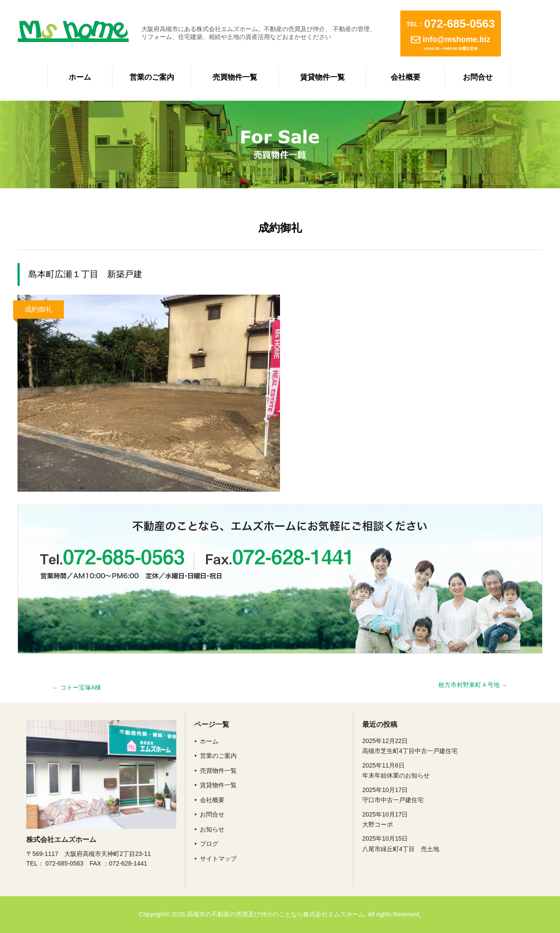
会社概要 (406, 77)
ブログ (209, 844)
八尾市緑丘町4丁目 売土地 (437, 843)
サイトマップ (218, 859)
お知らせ (212, 829)
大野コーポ (437, 819)
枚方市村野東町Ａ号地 (473, 685)
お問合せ (478, 77)
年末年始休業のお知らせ (437, 770)
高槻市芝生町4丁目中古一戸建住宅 (437, 745)
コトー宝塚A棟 (77, 687)
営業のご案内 (152, 77)
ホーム (80, 77)
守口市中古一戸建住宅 (437, 794)
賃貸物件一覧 (322, 77)
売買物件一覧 (235, 77)
